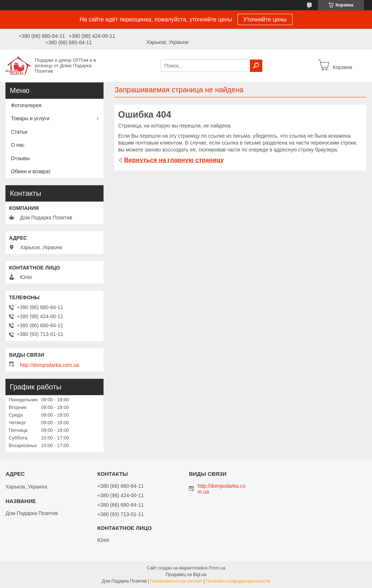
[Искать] (256, 66)
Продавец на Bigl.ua (186, 575)
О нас (18, 145)
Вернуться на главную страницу (174, 160)
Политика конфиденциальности (238, 581)
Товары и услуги (30, 118)
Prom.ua (217, 568)
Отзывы (20, 158)
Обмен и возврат (31, 171)
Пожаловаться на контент (176, 581)
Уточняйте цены (265, 19)
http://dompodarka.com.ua (50, 365)
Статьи (19, 132)
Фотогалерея (26, 105)
